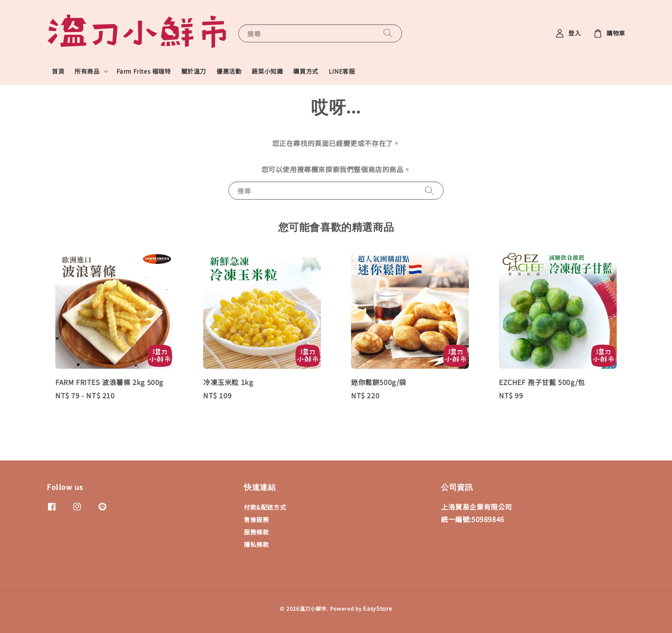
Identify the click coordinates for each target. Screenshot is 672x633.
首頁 (58, 71)
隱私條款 (256, 544)
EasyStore (377, 608)
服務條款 (256, 532)
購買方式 (306, 71)
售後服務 (256, 520)
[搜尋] (388, 33)
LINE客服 (342, 71)
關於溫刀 (194, 71)
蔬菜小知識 (267, 71)
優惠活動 (229, 71)
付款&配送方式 (265, 507)
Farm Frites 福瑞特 (144, 71)
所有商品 (87, 71)
